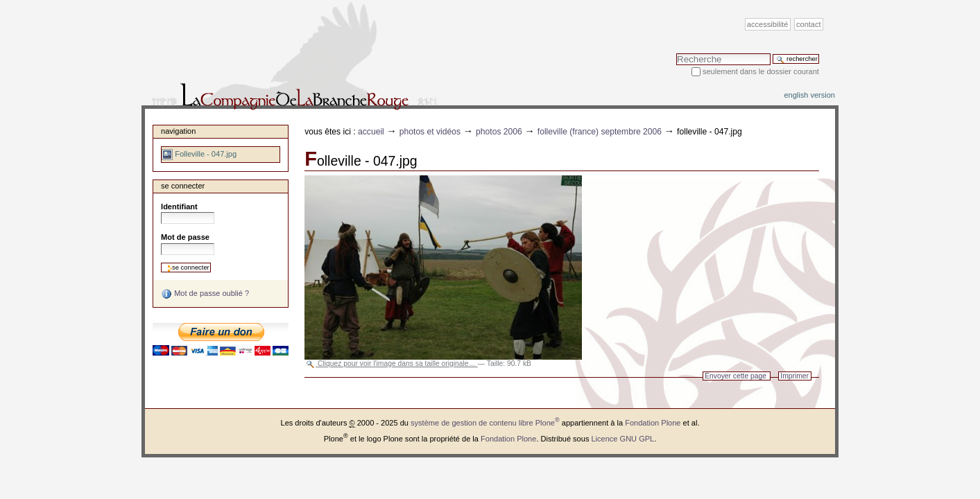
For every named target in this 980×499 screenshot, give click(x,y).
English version (809, 95)
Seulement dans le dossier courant (761, 71)
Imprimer (794, 376)
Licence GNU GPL (622, 439)
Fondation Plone (653, 423)
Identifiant (179, 207)
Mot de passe (185, 237)
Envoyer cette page (736, 376)
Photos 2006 (499, 132)
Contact (809, 24)
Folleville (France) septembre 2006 (600, 132)
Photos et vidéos (430, 132)
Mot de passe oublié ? (205, 294)
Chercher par (676, 53)
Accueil (371, 132)
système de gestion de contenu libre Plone (485, 423)
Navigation (178, 131)
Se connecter (183, 186)
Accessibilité (767, 24)
